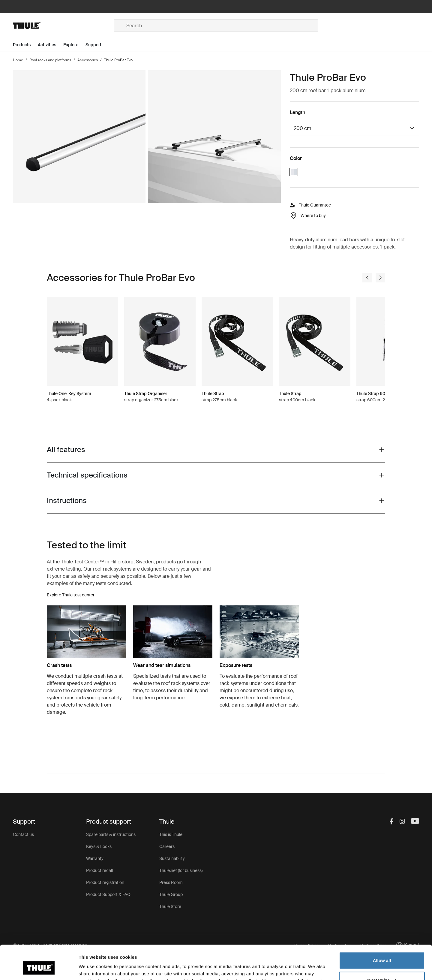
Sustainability (172, 858)
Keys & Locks (99, 846)
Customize (382, 951)
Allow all (382, 931)
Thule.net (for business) (181, 870)
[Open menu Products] (25, 45)
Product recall (99, 870)
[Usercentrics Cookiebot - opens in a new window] (39, 968)
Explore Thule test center (71, 595)
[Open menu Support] (97, 45)
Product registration (105, 882)
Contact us (23, 834)
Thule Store (170, 906)
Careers (167, 846)
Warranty (95, 858)
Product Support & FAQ (108, 894)
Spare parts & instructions (111, 834)
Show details (93, 968)
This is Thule (171, 834)
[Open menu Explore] (74, 45)
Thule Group (171, 894)
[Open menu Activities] (51, 45)
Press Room (171, 882)
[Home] (63, 26)
